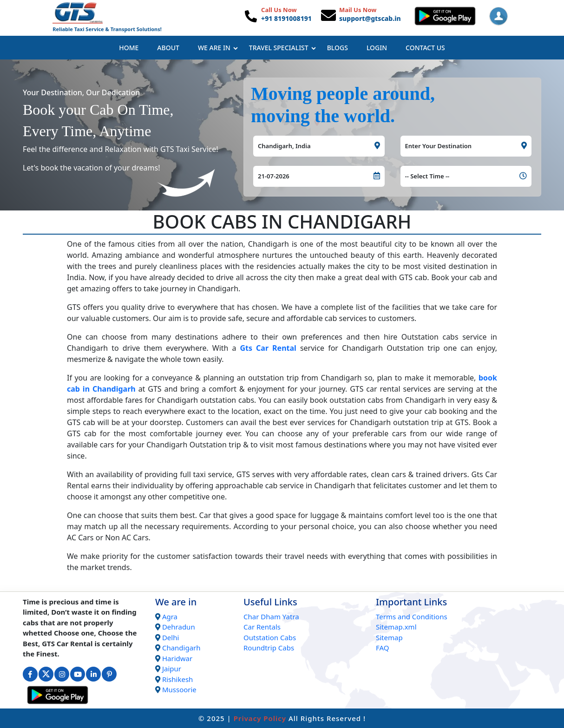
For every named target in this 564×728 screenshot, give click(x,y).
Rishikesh (177, 679)
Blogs (338, 48)
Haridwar (177, 658)
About (168, 48)
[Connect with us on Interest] (109, 674)
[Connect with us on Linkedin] (93, 674)
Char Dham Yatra (271, 617)
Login (377, 48)
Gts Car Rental (268, 348)
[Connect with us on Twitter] (46, 674)
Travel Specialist (282, 48)
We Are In (218, 48)
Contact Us (425, 48)
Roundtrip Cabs (269, 648)
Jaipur (172, 669)
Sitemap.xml (396, 627)
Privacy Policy (260, 718)
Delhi (171, 637)
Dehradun (179, 627)
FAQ (383, 648)
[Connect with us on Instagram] (62, 674)
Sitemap (389, 637)
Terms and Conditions (412, 617)
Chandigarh (181, 648)
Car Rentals (262, 627)
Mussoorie (179, 689)
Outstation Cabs (270, 637)
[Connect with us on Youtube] (78, 674)
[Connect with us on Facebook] (30, 674)
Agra (170, 617)
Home (129, 48)
